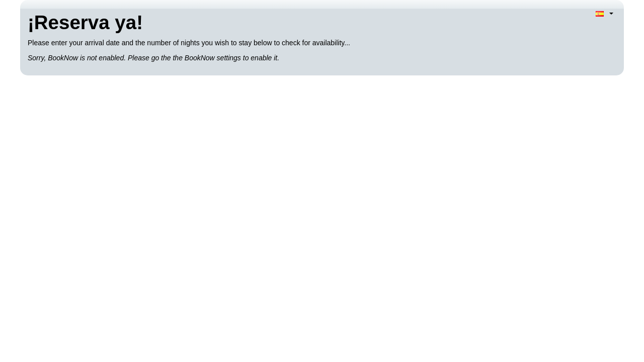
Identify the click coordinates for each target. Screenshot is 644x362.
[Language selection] (605, 13)
